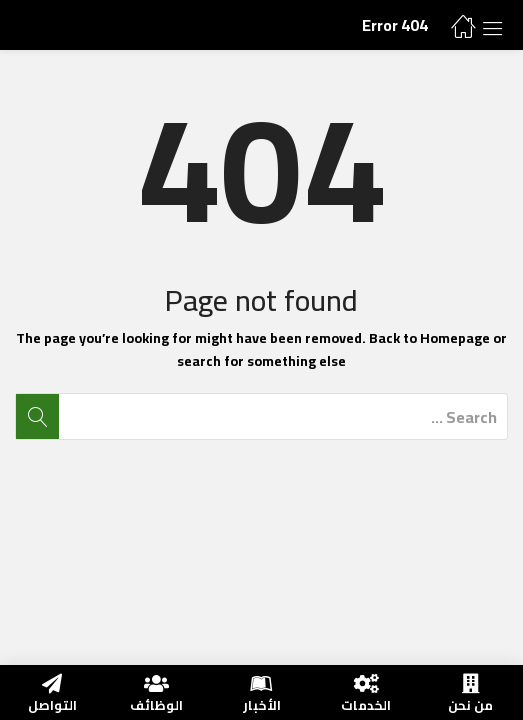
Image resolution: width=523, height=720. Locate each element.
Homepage (455, 338)
